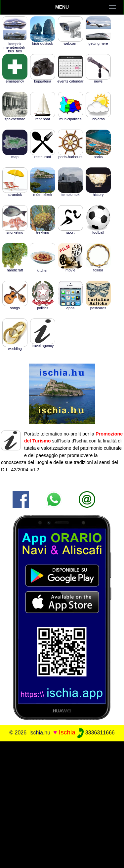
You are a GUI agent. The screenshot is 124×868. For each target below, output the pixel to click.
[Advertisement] (62, 804)
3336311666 (96, 733)
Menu (62, 7)
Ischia (67, 732)
